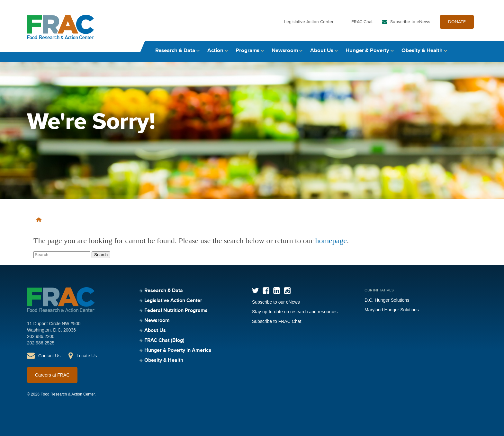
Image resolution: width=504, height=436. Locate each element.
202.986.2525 (41, 343)
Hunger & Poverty (367, 51)
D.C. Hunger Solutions (387, 300)
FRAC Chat (362, 22)
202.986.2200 (41, 336)
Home (39, 220)
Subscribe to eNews (410, 22)
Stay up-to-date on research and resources (295, 312)
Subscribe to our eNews (276, 302)
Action (215, 51)
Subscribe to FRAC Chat (277, 321)
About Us (322, 51)
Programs (248, 51)
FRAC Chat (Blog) (164, 341)
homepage (331, 241)
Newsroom (285, 51)
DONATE (457, 22)
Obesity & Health (422, 51)
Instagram (287, 291)
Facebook (266, 291)
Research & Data (175, 51)
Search (471, 51)
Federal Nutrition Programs (176, 311)
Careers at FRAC (52, 375)
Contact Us (49, 356)
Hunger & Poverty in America (178, 351)
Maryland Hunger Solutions (392, 310)
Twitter (255, 291)
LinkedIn (277, 291)
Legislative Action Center (309, 22)
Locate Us (87, 356)
